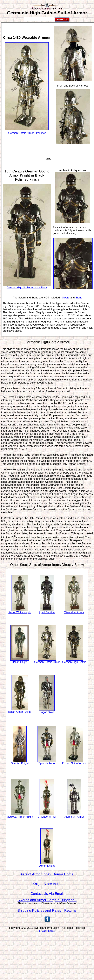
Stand (79, 298)
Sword (66, 298)
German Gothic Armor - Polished (27, 133)
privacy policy (47, 931)
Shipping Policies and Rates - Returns (47, 910)
